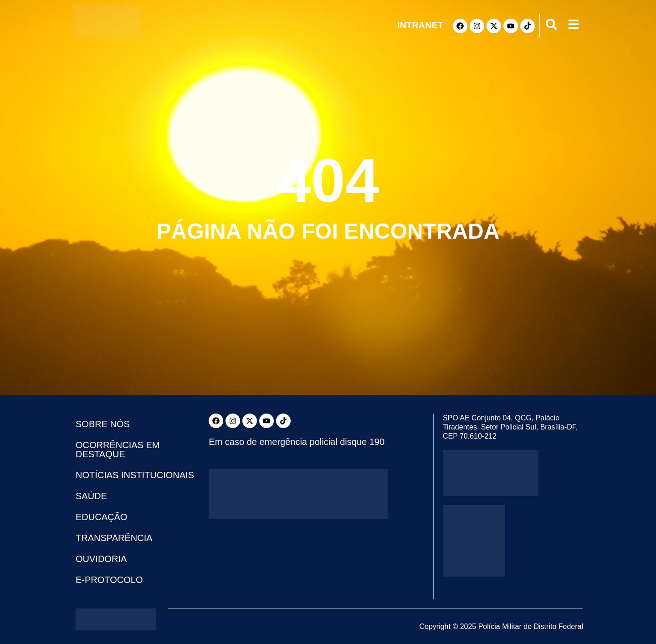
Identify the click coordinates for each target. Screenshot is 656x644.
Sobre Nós (103, 424)
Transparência (114, 538)
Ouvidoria (101, 559)
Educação (101, 517)
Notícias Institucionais (135, 475)
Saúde (91, 496)
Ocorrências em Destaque (118, 450)
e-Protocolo (109, 580)
